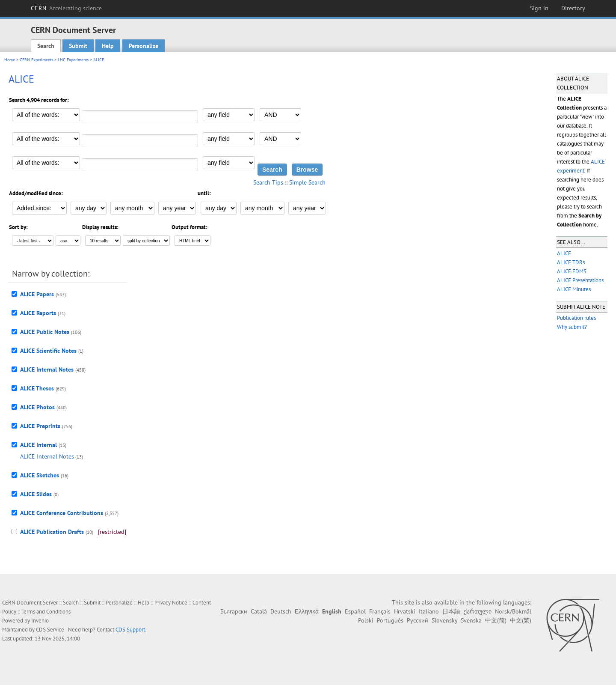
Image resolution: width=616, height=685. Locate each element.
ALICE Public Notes (45, 332)
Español (355, 611)
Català (259, 611)
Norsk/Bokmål (513, 611)
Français (380, 611)
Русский (418, 620)
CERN (66, 8)
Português (390, 620)
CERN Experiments (36, 60)
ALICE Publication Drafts (52, 532)
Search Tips (268, 182)
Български (234, 611)
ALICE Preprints (40, 426)
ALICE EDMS (572, 271)
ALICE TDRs (571, 262)
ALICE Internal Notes (47, 369)
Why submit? (572, 327)
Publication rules (576, 318)
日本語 (451, 611)
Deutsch (281, 611)
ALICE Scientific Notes (48, 351)
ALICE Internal (38, 445)
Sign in (539, 8)
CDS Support (130, 630)
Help (108, 46)
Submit (78, 46)
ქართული (478, 611)
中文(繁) (521, 620)
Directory (573, 8)
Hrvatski (405, 611)
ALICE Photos (37, 407)
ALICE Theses (37, 388)
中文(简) (496, 620)
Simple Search (307, 182)
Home (10, 60)
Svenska (471, 620)
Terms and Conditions (46, 612)
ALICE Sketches (40, 475)
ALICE (564, 253)
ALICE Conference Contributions (62, 513)
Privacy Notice (171, 603)
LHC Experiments (73, 60)
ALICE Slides (36, 494)
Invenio (40, 621)
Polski (366, 620)
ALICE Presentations (580, 280)
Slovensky (444, 620)
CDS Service (50, 630)
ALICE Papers (37, 294)
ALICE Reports (38, 313)
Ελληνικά (307, 611)
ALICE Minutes (574, 289)
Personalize (144, 46)
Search (46, 46)
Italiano (429, 611)
